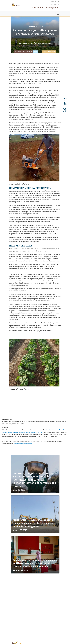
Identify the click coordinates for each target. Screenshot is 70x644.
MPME (36, 52)
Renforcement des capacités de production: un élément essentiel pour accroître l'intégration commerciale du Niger (35, 563)
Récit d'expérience (45, 43)
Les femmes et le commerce (23, 52)
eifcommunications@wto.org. (23, 444)
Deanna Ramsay (28, 43)
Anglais (45, 52)
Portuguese (52, 52)
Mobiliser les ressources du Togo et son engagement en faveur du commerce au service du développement (33, 523)
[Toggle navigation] (58, 14)
